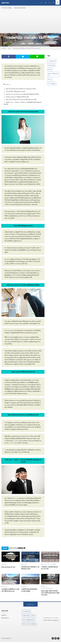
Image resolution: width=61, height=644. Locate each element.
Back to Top (31, 607)
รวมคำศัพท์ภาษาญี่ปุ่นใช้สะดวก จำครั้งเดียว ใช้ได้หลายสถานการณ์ (10, 592)
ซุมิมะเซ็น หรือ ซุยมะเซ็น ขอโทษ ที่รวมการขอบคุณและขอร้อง (20, 90)
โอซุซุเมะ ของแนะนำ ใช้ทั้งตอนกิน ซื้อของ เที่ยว (16, 98)
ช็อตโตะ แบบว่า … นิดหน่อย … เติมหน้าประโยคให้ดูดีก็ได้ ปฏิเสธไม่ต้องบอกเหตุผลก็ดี (23, 104)
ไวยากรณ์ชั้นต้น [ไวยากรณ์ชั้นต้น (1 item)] (52, 85)
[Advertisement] (30, 22)
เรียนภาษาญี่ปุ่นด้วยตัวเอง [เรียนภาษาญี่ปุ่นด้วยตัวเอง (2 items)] (53, 76)
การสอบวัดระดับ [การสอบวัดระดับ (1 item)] (52, 62)
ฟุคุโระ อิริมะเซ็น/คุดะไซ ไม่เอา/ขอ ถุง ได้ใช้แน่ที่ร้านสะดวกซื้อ (20, 101)
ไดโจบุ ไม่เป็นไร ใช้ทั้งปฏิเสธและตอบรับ (14, 93)
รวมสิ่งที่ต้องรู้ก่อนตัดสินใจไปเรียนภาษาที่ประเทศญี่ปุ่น (30, 592)
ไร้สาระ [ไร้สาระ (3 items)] (50, 81)
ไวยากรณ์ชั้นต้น (52, 565)
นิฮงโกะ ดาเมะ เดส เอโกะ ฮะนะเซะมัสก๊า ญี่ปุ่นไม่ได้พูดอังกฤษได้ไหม (21, 95)
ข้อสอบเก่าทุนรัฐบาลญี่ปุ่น (21, 8)
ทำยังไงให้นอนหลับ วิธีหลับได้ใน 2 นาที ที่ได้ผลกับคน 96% (30, 569)
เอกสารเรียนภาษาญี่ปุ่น (7, 8)
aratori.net (6, 620)
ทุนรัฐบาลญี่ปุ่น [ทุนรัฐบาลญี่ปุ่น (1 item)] (52, 66)
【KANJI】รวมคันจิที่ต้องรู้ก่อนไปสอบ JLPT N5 (50, 569)
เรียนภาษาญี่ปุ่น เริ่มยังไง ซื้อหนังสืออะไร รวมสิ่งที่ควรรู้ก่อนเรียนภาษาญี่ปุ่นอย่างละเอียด (49, 595)
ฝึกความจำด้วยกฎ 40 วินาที (9, 568)
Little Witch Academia (51, 622)
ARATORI (8, 640)
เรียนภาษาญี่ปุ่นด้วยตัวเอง (48, 590)
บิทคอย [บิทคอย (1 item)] (50, 71)
